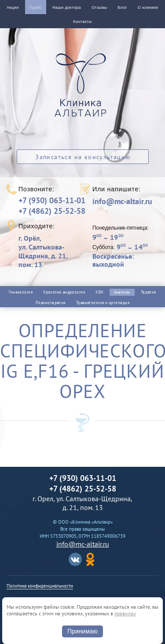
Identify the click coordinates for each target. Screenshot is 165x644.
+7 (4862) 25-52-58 (52, 211)
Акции (13, 7)
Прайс (36, 7)
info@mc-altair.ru (122, 201)
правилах (125, 613)
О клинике (148, 7)
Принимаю (82, 631)
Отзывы (99, 7)
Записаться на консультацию (83, 157)
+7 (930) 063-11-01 (52, 200)
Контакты (82, 22)
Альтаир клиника (83, 90)
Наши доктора (67, 7)
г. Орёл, (49, 251)
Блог (123, 7)
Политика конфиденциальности (40, 586)
